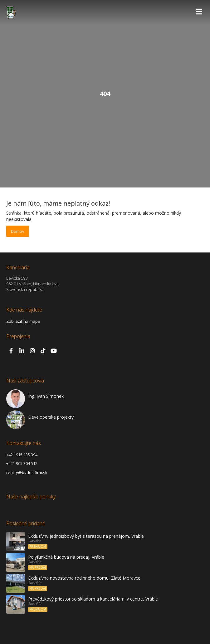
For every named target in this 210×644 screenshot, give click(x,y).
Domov (18, 231)
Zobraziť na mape (23, 321)
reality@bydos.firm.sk (27, 472)
